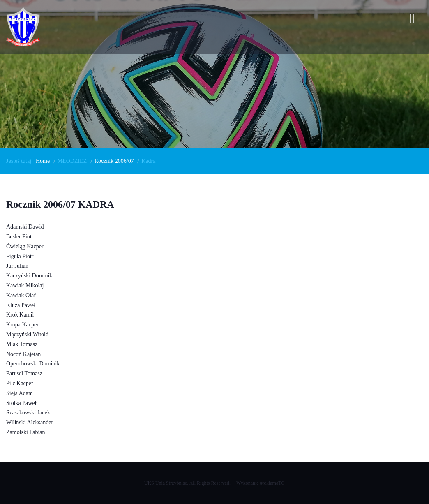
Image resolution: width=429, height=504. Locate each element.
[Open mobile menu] (412, 20)
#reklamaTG (273, 483)
